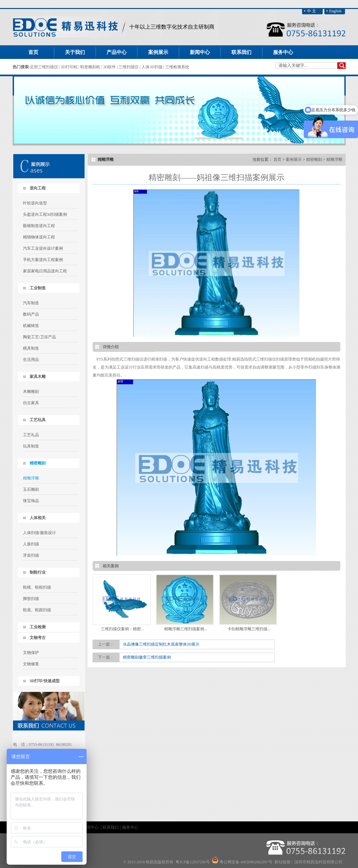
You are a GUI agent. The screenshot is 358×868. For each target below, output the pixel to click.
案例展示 (294, 159)
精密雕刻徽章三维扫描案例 (147, 657)
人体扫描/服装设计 (39, 533)
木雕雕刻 (31, 392)
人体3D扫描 (153, 67)
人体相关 (38, 518)
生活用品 (31, 360)
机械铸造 (31, 326)
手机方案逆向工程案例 (43, 260)
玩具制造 (31, 446)
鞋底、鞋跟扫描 (37, 610)
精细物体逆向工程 (39, 237)
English (336, 11)
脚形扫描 (31, 599)
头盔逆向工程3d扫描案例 (45, 214)
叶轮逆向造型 (35, 203)
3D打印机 (70, 67)
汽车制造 (31, 303)
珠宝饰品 (31, 501)
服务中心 (130, 827)
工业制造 (38, 288)
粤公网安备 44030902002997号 (246, 862)
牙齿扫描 (31, 555)
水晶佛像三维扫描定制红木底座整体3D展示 (161, 644)
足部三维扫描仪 (44, 67)
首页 (33, 52)
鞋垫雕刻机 (91, 67)
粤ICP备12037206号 (193, 862)
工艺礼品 (31, 435)
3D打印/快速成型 (45, 681)
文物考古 (38, 638)
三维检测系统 (177, 67)
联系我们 (111, 827)
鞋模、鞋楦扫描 (37, 587)
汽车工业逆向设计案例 (43, 248)
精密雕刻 (38, 463)
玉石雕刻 (31, 489)
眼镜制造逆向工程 (39, 226)
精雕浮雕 (31, 478)
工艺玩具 (38, 420)
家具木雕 (38, 377)
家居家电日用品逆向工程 (45, 271)
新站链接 (282, 862)
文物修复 (31, 664)
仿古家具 (31, 403)
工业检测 (38, 627)
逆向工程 (38, 188)
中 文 (312, 11)
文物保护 (31, 653)
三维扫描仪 (129, 67)
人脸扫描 (31, 544)
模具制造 (31, 348)
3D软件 (110, 67)
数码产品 (31, 314)
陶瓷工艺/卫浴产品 (39, 337)
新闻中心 (91, 827)
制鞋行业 (38, 572)
